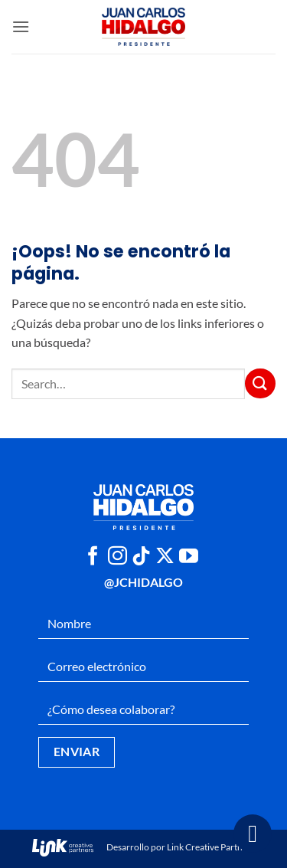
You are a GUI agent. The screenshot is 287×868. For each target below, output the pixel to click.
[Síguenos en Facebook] (93, 557)
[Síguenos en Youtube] (189, 557)
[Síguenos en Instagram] (117, 557)
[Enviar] (260, 383)
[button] (21, 26)
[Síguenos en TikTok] (141, 557)
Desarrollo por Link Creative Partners (143, 847)
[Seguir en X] (165, 557)
